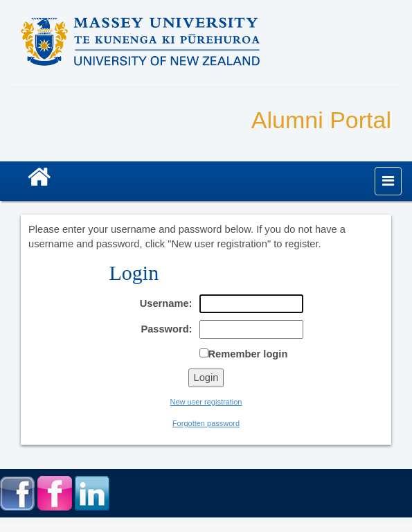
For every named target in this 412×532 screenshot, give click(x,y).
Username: (166, 303)
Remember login (248, 354)
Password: (166, 329)
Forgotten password (206, 423)
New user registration (206, 402)
